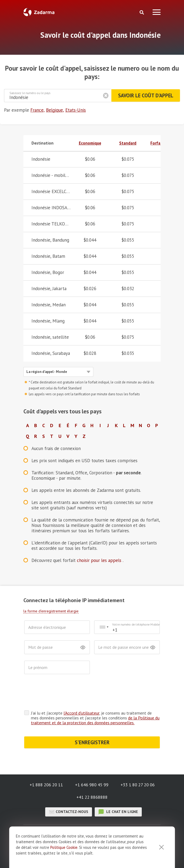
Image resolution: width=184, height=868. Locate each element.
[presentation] (65, 694)
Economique (90, 143)
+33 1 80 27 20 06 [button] (138, 785)
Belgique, (55, 110)
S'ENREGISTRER (92, 742)
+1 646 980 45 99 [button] (92, 785)
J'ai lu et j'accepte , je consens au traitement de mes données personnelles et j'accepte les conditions (95, 718)
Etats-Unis (76, 110)
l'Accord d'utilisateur (81, 713)
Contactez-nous (69, 812)
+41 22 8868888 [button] (92, 797)
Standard (128, 143)
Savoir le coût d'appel (145, 95)
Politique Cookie (64, 847)
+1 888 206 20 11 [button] (46, 785)
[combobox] (104, 627)
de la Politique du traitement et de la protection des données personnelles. (95, 720)
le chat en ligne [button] (118, 812)
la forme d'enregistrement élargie (51, 611)
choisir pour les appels (100, 560)
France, (38, 110)
